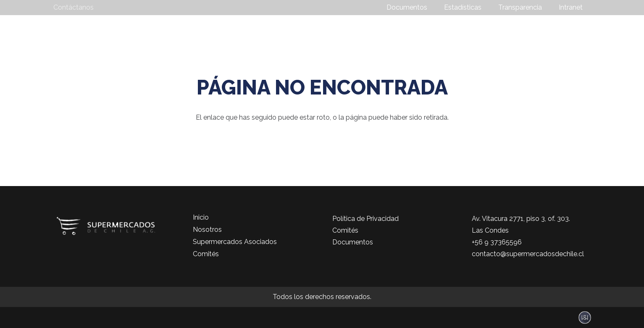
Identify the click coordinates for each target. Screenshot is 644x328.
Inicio (201, 217)
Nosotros (207, 230)
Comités (206, 254)
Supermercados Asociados (235, 242)
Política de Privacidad (365, 219)
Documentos (353, 242)
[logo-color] (113, 32)
